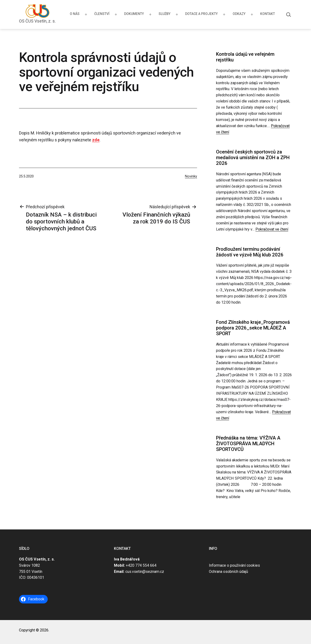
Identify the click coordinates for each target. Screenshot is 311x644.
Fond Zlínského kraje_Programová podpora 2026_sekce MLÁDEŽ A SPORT (253, 328)
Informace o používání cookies (234, 565)
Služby (165, 14)
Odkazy (239, 14)
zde (96, 140)
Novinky (191, 176)
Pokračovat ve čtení (272, 229)
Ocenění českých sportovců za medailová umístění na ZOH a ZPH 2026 (253, 158)
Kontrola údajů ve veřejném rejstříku (245, 57)
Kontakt (268, 14)
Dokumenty (134, 14)
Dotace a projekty (201, 14)
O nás (75, 14)
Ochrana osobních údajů (229, 572)
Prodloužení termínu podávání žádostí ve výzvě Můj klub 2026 (250, 252)
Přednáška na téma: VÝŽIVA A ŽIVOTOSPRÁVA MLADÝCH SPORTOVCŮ (248, 444)
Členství (102, 14)
